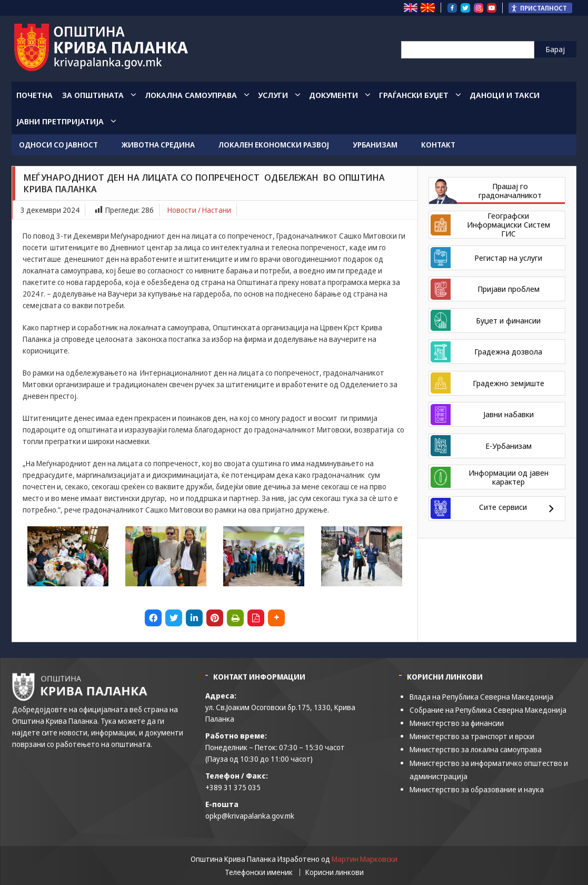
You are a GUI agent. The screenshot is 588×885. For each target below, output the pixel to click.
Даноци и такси (505, 95)
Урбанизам (375, 145)
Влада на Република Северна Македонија (481, 697)
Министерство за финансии (457, 723)
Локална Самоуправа (191, 95)
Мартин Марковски (365, 859)
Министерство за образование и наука (477, 789)
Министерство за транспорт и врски (472, 736)
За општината (93, 95)
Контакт (438, 145)
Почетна (34, 95)
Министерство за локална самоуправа (476, 749)
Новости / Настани (199, 210)
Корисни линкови (335, 872)
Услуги (273, 95)
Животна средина (158, 145)
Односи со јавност (58, 145)
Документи (333, 95)
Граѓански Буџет (414, 95)
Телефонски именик (259, 872)
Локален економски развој (274, 145)
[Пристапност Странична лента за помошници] (540, 8)
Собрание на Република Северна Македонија (488, 710)
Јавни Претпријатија (60, 121)
